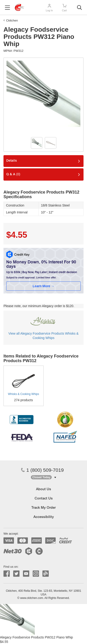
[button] (43, 477)
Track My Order (43, 508)
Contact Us (44, 499)
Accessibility (44, 517)
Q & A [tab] (13, 174)
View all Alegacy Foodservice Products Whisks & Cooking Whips (43, 336)
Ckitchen (12, 20)
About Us (43, 489)
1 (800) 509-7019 (42, 470)
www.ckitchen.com (32, 598)
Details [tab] (11, 161)
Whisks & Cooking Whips (23, 394)
